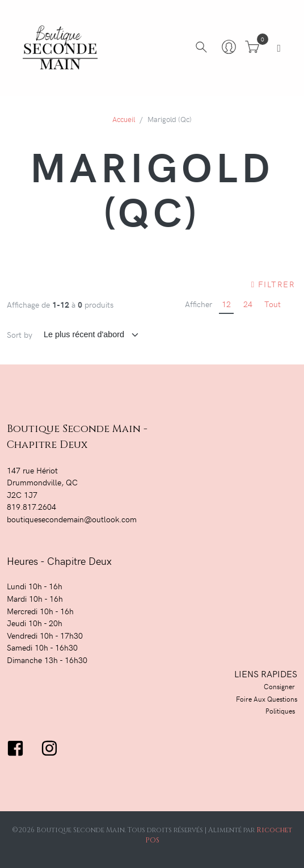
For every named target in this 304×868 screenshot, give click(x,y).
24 (248, 304)
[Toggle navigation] (279, 48)
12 (226, 304)
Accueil (124, 119)
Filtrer (273, 284)
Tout (273, 304)
